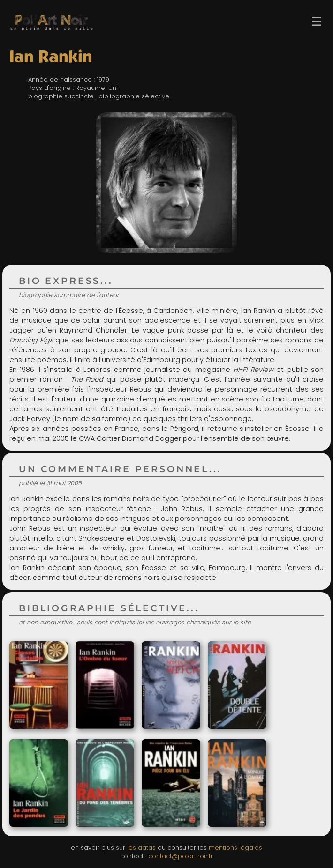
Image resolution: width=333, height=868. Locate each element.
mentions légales (235, 848)
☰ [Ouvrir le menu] (316, 22)
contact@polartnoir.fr (181, 856)
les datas (141, 848)
